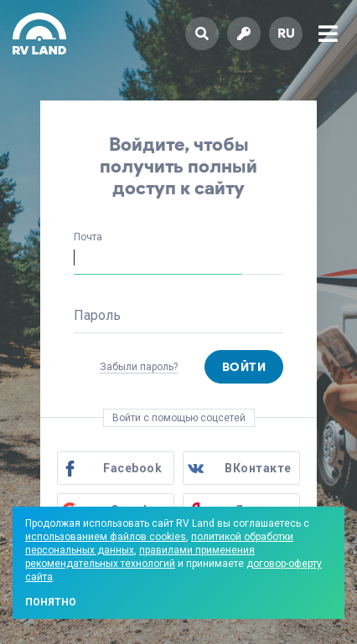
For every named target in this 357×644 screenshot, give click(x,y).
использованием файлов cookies (106, 537)
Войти (244, 367)
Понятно (51, 602)
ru (286, 33)
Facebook (132, 468)
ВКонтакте (258, 468)
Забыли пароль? (139, 367)
